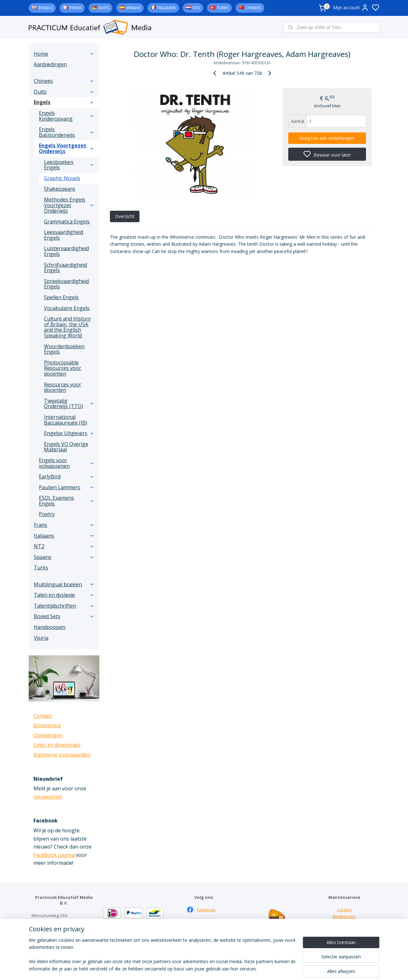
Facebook (206, 910)
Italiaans (167, 8)
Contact (43, 716)
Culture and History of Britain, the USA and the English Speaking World (67, 327)
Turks (223, 8)
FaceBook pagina (55, 855)
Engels (46, 8)
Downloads (344, 930)
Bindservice (47, 725)
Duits (104, 8)
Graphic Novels (62, 178)
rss (243, 968)
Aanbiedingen (50, 64)
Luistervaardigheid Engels (66, 251)
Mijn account (351, 8)
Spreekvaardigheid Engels (66, 284)
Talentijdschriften (64, 606)
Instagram (207, 923)
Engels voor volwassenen (67, 463)
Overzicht (125, 216)
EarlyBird (67, 476)
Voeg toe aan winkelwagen (327, 138)
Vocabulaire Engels (67, 308)
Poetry (47, 514)
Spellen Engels (61, 297)
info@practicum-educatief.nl (59, 942)
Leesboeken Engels (69, 165)
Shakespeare (60, 189)
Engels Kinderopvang (67, 116)
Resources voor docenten (63, 387)
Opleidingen (48, 735)
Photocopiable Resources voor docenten (63, 368)
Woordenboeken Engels (64, 349)
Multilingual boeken (64, 584)
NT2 (196, 8)
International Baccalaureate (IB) (66, 420)
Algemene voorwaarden (62, 755)
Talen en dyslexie (64, 595)
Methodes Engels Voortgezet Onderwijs (69, 205)
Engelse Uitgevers (69, 433)
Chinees (253, 8)
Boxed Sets (64, 616)
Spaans (133, 8)
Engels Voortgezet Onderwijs (67, 148)
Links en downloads (57, 745)
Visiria (41, 638)
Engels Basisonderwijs (67, 132)
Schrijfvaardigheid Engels (65, 268)
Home (64, 54)
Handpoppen (50, 627)
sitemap (230, 968)
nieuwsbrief (48, 797)
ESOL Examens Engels (67, 501)
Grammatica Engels (67, 222)
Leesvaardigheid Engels (64, 235)
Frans (75, 8)
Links (344, 923)
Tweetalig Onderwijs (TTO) (69, 404)
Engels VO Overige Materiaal (66, 447)
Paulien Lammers (67, 487)
